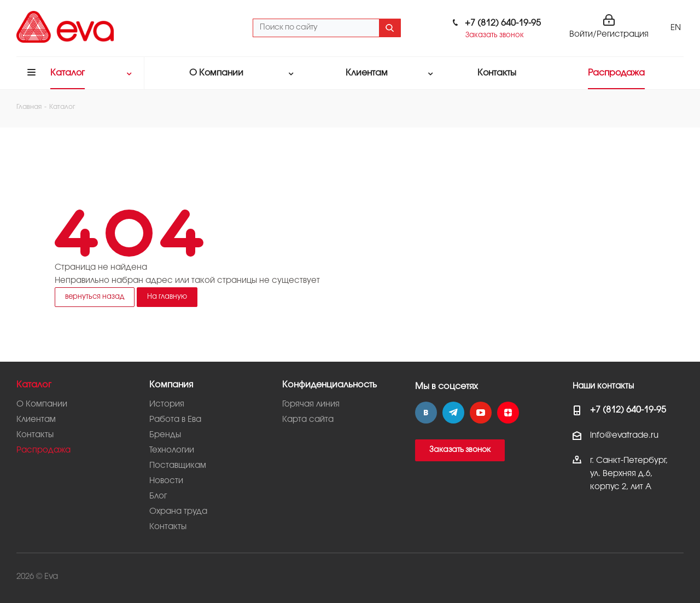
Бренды (165, 435)
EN (676, 28)
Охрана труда (178, 512)
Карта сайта (308, 420)
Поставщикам (178, 466)
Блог (158, 496)
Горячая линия (311, 404)
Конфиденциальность (329, 385)
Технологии (172, 450)
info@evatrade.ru (624, 436)
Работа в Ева (175, 420)
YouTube (481, 413)
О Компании (42, 404)
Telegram (453, 413)
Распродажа (43, 450)
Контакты (35, 435)
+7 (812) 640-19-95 (503, 23)
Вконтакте (426, 413)
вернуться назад (95, 297)
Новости (166, 481)
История (167, 404)
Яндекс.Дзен (508, 413)
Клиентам (36, 420)
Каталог (34, 385)
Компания (171, 385)
